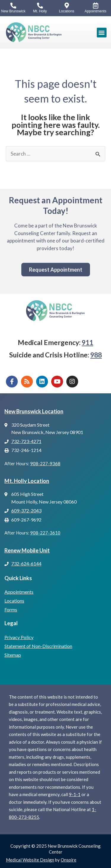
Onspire (69, 860)
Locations (14, 601)
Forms (11, 609)
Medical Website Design (30, 860)
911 (87, 342)
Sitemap (13, 655)
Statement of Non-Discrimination (38, 646)
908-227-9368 (45, 463)
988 (96, 355)
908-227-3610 (45, 533)
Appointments (19, 592)
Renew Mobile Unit (27, 550)
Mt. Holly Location (27, 481)
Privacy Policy (19, 637)
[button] (102, 33)
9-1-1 (75, 794)
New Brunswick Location (34, 411)
